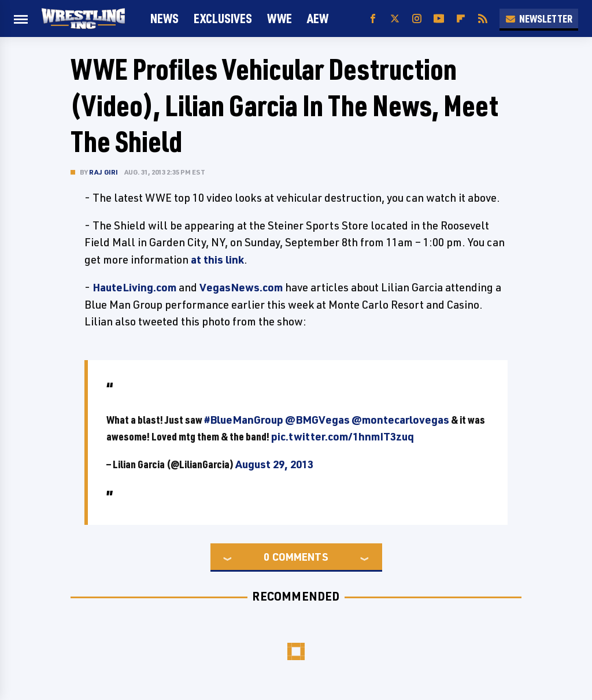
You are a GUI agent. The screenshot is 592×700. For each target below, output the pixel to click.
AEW (318, 18)
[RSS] (483, 19)
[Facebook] (373, 19)
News (164, 18)
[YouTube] (439, 19)
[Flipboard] (461, 19)
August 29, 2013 (274, 464)
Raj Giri (104, 172)
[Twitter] (395, 19)
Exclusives (223, 18)
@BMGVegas (317, 420)
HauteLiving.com (134, 287)
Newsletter (539, 18)
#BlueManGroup (244, 420)
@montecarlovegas (400, 420)
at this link (217, 260)
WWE (280, 18)
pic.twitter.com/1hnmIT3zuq (343, 436)
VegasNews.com (241, 287)
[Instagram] (417, 19)
